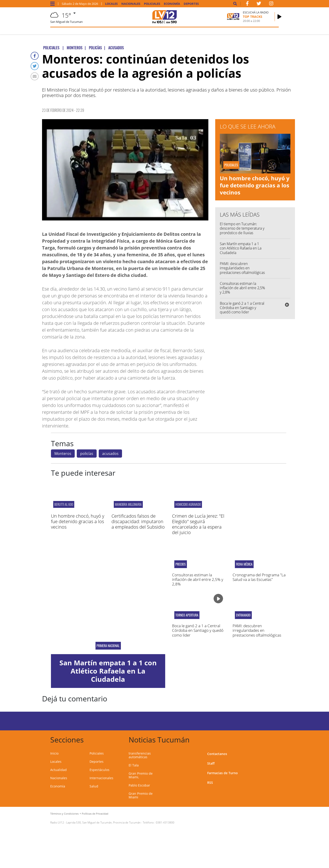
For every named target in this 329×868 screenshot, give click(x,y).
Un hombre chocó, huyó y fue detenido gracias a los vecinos (255, 185)
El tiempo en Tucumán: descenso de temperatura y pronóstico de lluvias (242, 228)
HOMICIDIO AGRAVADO (188, 504)
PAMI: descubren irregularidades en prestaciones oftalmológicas (242, 268)
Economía (172, 4)
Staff (211, 763)
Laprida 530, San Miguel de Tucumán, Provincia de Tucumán (103, 822)
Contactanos (217, 754)
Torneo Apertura (187, 615)
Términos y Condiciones (64, 814)
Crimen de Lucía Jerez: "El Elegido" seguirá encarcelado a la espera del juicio (198, 524)
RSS (210, 783)
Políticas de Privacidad (95, 814)
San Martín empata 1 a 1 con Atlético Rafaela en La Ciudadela (241, 248)
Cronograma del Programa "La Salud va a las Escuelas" (259, 577)
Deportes (191, 4)
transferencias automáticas (140, 755)
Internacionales (101, 778)
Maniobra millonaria (128, 504)
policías (87, 454)
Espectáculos (99, 770)
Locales (111, 4)
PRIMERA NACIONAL (108, 646)
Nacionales (131, 4)
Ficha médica (244, 564)
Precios (181, 564)
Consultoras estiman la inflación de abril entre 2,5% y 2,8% (242, 288)
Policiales (152, 4)
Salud (94, 786)
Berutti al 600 (64, 504)
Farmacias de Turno (223, 773)
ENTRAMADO (243, 615)
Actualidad (58, 770)
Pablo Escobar (139, 785)
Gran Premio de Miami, (141, 775)
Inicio (54, 753)
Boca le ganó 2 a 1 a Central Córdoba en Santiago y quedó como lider (242, 308)
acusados (110, 454)
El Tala (134, 765)
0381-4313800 (165, 822)
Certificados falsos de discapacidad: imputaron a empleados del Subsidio (138, 521)
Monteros (63, 454)
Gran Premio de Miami (141, 795)
